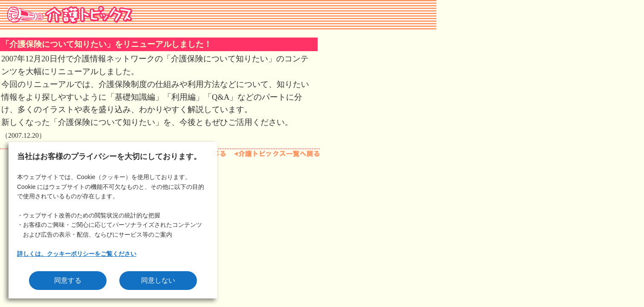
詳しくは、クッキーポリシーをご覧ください (77, 254)
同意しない (158, 280)
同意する (68, 280)
